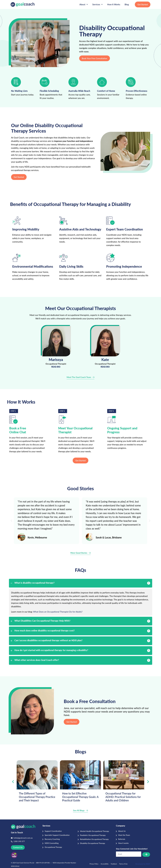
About (84, 4)
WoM (148, 864)
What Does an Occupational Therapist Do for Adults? (58, 612)
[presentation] (13, 782)
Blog (127, 4)
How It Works (114, 4)
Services (98, 4)
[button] (11, 521)
